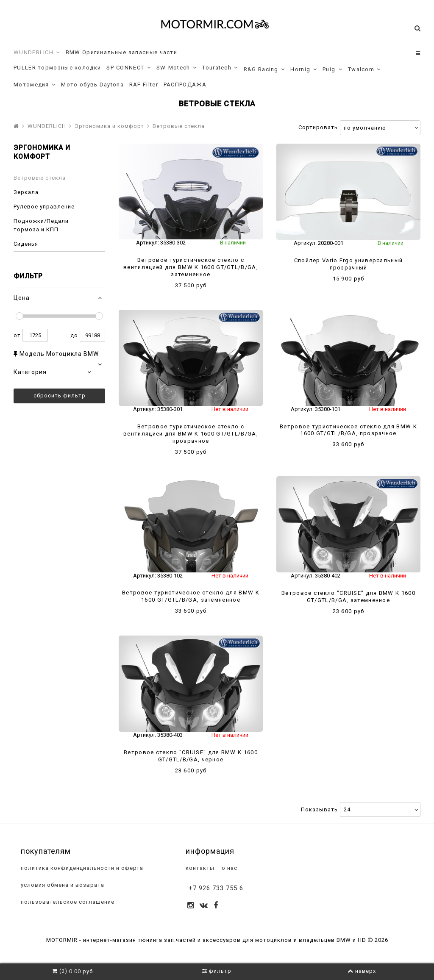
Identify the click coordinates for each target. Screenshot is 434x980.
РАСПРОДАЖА (185, 85)
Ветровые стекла (40, 178)
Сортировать (318, 127)
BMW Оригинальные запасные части (121, 52)
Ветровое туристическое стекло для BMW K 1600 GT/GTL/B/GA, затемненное (191, 596)
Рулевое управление (44, 207)
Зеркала (26, 192)
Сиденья (26, 244)
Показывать (319, 809)
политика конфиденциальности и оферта (81, 868)
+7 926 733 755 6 (216, 888)
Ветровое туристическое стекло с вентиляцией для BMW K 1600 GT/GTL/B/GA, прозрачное (191, 434)
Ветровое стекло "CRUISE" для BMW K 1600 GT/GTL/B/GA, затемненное (348, 597)
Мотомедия (35, 85)
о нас (229, 868)
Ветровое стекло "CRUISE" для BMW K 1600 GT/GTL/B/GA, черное (191, 756)
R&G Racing (264, 69)
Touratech (220, 68)
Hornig (304, 69)
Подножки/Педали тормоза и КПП (41, 225)
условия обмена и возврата (62, 885)
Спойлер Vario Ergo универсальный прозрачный (349, 264)
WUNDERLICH (37, 53)
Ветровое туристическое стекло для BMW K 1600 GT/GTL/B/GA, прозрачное (348, 430)
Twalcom (364, 69)
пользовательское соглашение (67, 902)
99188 (92, 335)
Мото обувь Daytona (92, 85)
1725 (35, 335)
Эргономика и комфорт (109, 126)
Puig (332, 69)
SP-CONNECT (129, 68)
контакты (199, 868)
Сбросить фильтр (60, 396)
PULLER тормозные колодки (57, 68)
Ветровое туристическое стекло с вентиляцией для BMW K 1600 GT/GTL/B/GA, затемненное (191, 267)
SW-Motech (177, 68)
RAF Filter (144, 85)
